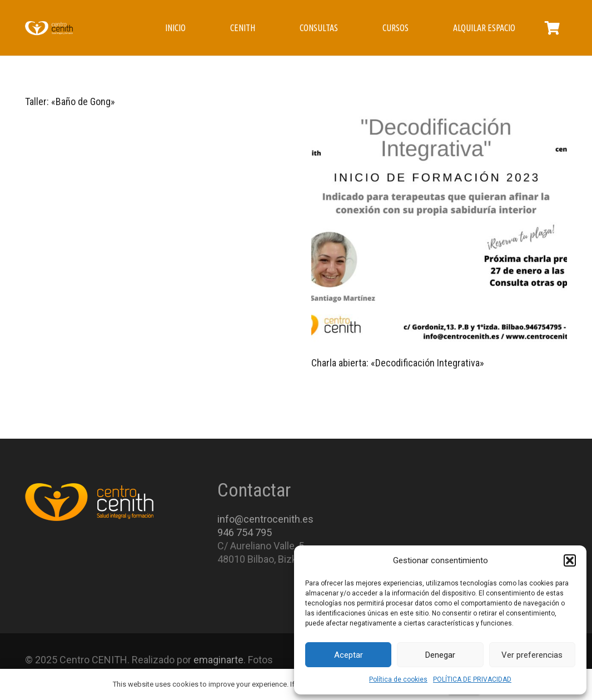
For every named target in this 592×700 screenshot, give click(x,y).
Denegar (440, 655)
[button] (570, 560)
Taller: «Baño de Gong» (70, 101)
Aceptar (349, 655)
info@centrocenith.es (265, 519)
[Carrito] (552, 28)
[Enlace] (49, 28)
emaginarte (218, 660)
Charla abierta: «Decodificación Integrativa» (398, 363)
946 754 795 (245, 532)
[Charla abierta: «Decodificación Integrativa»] (439, 224)
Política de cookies (398, 679)
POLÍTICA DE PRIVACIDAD (472, 679)
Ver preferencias (532, 655)
